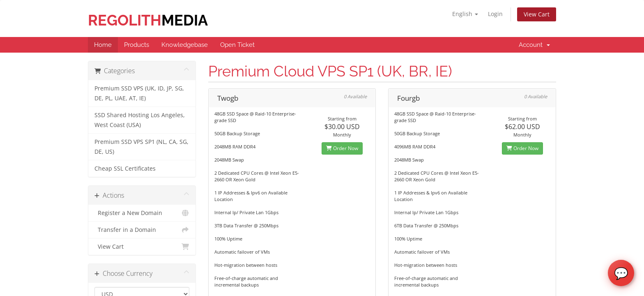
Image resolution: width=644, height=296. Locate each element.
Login (495, 14)
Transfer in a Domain (142, 230)
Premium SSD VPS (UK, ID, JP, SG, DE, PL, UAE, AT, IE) (139, 93)
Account (534, 45)
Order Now (342, 148)
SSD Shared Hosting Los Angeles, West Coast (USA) (140, 120)
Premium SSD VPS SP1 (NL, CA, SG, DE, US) (141, 147)
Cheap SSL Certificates (125, 169)
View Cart (537, 14)
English (465, 14)
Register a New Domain (142, 213)
